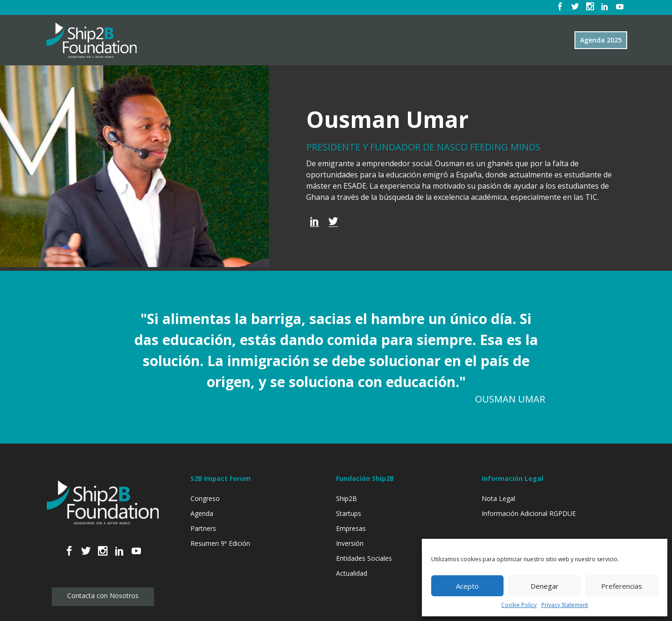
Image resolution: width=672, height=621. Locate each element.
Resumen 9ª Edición (220, 543)
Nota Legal (498, 498)
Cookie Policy (519, 605)
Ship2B (346, 498)
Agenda (202, 513)
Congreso (205, 498)
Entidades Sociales (364, 558)
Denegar (545, 586)
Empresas (351, 528)
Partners (203, 528)
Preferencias (622, 586)
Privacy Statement (565, 605)
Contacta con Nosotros (103, 596)
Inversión (350, 543)
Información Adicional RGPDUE (529, 513)
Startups (349, 513)
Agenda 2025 (601, 40)
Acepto (467, 586)
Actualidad (352, 573)
